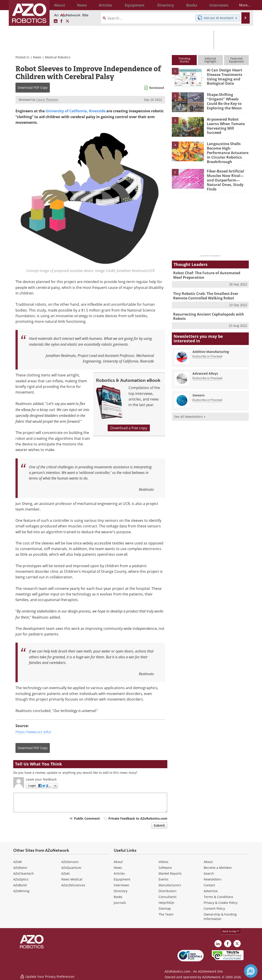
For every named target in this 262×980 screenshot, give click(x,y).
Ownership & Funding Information (220, 917)
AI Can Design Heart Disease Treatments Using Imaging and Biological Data (224, 76)
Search (209, 873)
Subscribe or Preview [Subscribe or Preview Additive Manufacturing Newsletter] (207, 349)
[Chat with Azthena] (251, 971)
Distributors (168, 891)
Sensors (199, 388)
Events (164, 879)
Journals (120, 903)
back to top (231, 931)
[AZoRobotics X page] (68, 21)
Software (165, 868)
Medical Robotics (58, 57)
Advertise (211, 891)
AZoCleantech (24, 873)
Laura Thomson (47, 100)
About (118, 862)
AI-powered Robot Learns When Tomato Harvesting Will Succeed (227, 123)
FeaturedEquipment (236, 60)
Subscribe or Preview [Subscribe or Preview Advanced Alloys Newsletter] (207, 371)
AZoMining (21, 891)
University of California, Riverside (75, 111)
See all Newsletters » (190, 409)
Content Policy (214, 908)
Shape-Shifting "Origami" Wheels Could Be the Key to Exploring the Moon (227, 100)
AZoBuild (20, 885)
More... (241, 5)
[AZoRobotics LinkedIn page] (56, 21)
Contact (209, 885)
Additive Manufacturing (211, 344)
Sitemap (165, 908)
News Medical (72, 879)
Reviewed (157, 88)
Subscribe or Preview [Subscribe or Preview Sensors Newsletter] (207, 393)
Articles (119, 873)
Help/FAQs (166, 903)
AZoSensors (70, 862)
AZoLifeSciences (73, 885)
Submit (159, 825)
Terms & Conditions (218, 897)
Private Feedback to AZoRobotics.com (138, 818)
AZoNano (20, 868)
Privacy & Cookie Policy (221, 903)
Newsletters (213, 879)
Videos (164, 862)
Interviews (121, 885)
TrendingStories (184, 60)
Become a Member (218, 868)
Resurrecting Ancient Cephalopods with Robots (207, 310)
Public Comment (87, 818)
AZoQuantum (71, 868)
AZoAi (65, 873)
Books (118, 897)
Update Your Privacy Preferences (47, 974)
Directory (121, 891)
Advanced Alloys (205, 366)
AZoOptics (21, 879)
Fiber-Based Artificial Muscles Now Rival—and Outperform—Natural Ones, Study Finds (227, 175)
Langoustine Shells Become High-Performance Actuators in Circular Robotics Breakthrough (227, 152)
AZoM (17, 862)
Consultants (168, 897)
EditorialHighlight (210, 60)
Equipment (122, 879)
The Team (166, 914)
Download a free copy (129, 428)
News (37, 57)
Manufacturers (170, 885)
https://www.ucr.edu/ (33, 732)
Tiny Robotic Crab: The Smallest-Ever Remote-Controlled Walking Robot (204, 290)
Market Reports (170, 873)
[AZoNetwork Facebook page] (61, 21)
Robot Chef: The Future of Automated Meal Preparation (210, 270)
